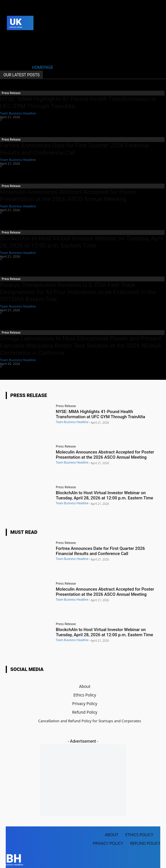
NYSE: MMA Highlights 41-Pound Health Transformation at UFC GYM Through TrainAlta (100, 414)
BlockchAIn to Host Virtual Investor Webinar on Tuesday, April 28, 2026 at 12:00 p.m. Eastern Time (82, 242)
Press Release (11, 93)
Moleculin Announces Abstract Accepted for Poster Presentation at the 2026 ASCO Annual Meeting (68, 195)
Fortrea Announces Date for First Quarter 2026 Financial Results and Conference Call (75, 149)
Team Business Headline (18, 113)
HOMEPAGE (43, 67)
